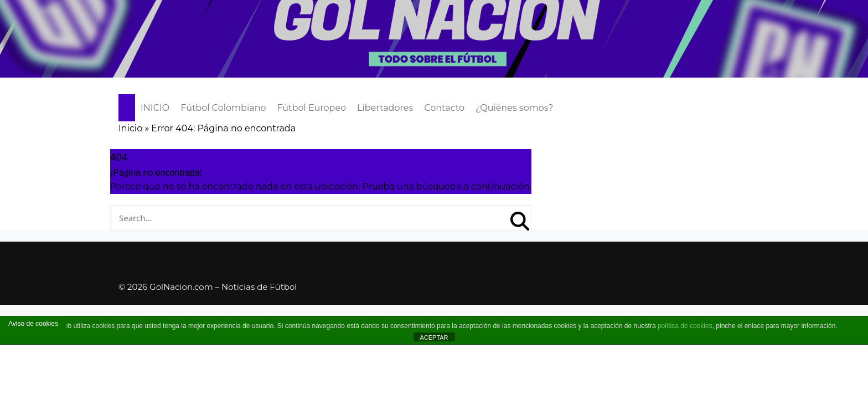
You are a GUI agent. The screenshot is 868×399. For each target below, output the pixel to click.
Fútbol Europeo (312, 108)
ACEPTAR (434, 337)
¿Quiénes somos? (514, 108)
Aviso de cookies (33, 324)
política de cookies (685, 326)
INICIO (155, 108)
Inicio (130, 128)
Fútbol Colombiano (223, 108)
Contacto (444, 108)
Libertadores (385, 108)
